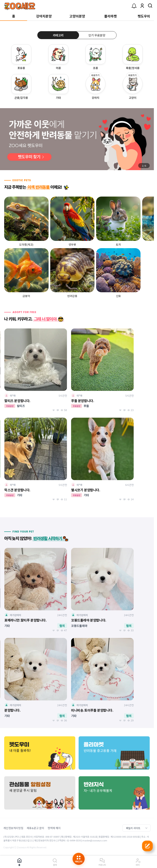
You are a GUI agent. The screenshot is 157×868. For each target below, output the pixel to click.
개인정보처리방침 (13, 828)
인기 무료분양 (97, 35)
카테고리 (58, 35)
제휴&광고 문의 (35, 828)
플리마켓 (111, 16)
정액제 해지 (54, 828)
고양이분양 (77, 16)
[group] (77, 139)
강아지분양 (44, 16)
